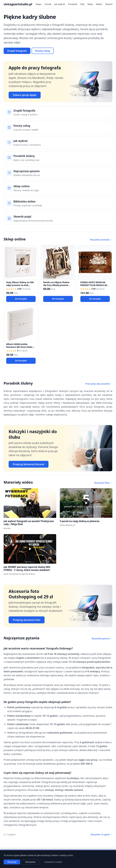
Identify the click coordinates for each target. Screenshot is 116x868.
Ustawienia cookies (53, 862)
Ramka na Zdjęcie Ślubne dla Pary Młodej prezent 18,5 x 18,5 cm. (56, 285)
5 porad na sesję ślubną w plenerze (80, 521)
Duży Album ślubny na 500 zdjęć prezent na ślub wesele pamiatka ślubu (20, 285)
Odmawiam (30, 862)
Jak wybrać (60, 4)
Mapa (39, 4)
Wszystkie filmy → (103, 483)
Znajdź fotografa (17, 51)
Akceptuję (12, 862)
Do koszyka (21, 299)
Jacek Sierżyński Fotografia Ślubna (19, 574)
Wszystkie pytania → (102, 638)
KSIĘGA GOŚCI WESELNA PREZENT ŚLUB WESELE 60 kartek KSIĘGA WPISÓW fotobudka (94, 287)
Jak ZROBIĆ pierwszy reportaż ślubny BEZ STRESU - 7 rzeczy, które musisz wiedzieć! (27, 569)
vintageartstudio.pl (18, 4)
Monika (7, 528)
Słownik (109, 4)
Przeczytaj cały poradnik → (99, 384)
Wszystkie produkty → (101, 240)
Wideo (99, 4)
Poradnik (73, 4)
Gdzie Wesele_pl (67, 525)
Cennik (48, 4)
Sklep (90, 4)
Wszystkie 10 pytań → (101, 834)
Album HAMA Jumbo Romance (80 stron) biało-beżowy (20, 347)
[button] (30, 503)
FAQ (82, 4)
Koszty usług (43, 51)
